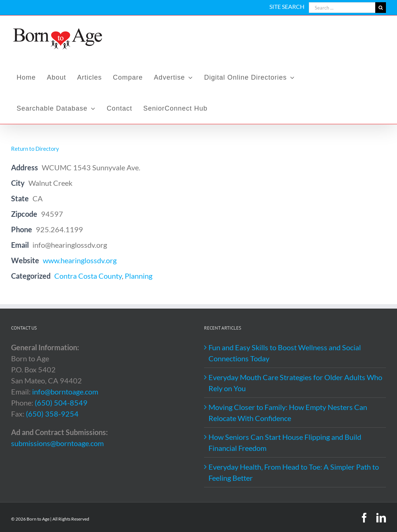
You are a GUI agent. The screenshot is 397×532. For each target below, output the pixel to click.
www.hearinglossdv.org (80, 260)
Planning (139, 276)
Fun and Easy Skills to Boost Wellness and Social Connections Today (285, 353)
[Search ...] (342, 8)
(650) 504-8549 (61, 403)
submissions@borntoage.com (57, 443)
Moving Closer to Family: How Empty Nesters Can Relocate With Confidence (288, 413)
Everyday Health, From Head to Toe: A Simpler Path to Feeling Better (294, 472)
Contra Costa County (88, 276)
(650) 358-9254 (52, 414)
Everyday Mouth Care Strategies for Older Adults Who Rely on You (295, 383)
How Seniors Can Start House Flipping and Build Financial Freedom (285, 442)
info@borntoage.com (65, 392)
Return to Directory (35, 149)
